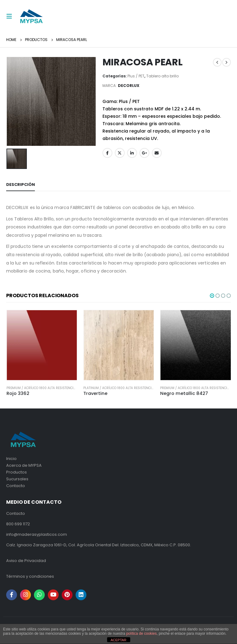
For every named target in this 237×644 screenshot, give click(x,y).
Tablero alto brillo (162, 76)
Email (157, 153)
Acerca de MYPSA (24, 465)
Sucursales (17, 479)
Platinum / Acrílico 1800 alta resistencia (118, 388)
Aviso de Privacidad (26, 561)
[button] (212, 296)
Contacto (16, 486)
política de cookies (141, 634)
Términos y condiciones (30, 576)
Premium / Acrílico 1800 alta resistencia (41, 388)
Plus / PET (136, 76)
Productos (17, 472)
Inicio (11, 459)
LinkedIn (132, 153)
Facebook (107, 153)
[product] (42, 345)
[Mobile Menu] (11, 16)
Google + (144, 153)
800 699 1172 (18, 524)
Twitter (120, 153)
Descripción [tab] (21, 185)
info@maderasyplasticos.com (37, 534)
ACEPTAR (118, 640)
